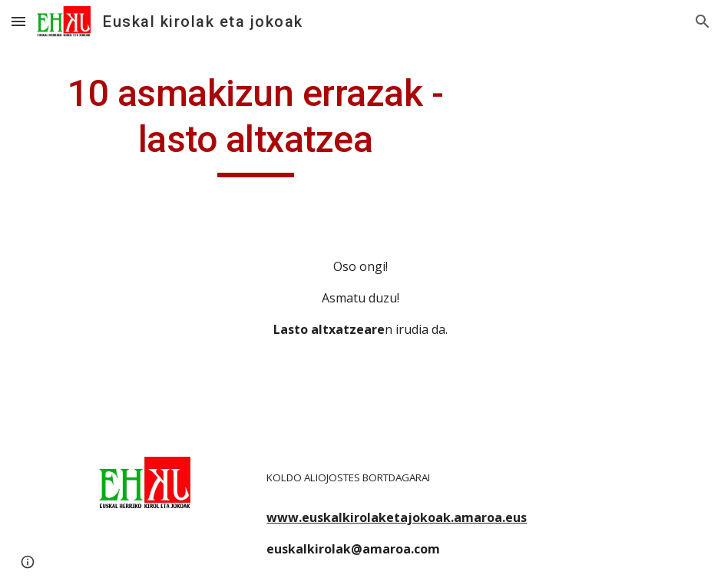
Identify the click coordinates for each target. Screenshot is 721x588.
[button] (18, 21)
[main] (256, 124)
